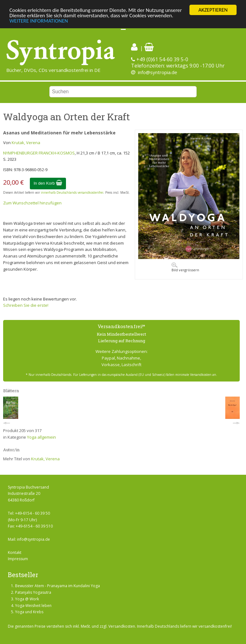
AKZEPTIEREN (213, 10)
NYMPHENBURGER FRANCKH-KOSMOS (39, 153)
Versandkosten (122, 626)
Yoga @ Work (27, 599)
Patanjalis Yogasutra (33, 592)
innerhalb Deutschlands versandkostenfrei (72, 192)
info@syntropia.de (158, 72)
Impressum (18, 559)
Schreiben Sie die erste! (26, 305)
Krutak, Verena (26, 143)
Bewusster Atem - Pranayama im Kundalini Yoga (57, 586)
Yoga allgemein (41, 437)
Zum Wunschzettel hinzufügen (32, 203)
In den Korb (48, 183)
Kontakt (15, 552)
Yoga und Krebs (29, 612)
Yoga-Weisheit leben (33, 606)
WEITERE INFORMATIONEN (39, 21)
